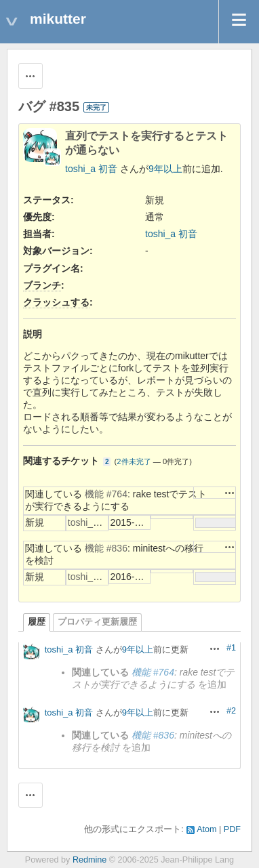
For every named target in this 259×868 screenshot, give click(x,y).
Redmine (89, 860)
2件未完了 (134, 461)
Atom (206, 829)
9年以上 (165, 169)
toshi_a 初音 (91, 169)
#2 (231, 711)
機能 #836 (106, 548)
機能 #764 (106, 494)
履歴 (37, 622)
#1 (231, 648)
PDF (232, 829)
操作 (230, 493)
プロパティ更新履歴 (97, 622)
